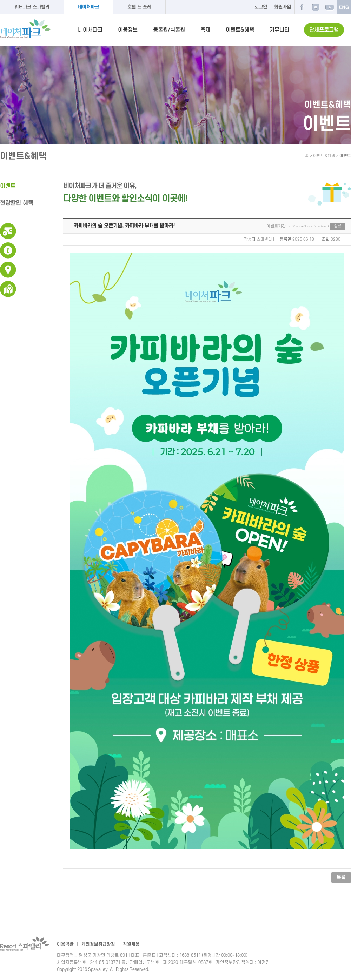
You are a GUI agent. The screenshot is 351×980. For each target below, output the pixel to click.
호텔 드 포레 (139, 7)
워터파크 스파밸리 (32, 7)
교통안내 (8, 270)
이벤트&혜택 (240, 30)
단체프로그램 (324, 30)
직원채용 (131, 944)
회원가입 (283, 7)
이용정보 (128, 30)
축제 (205, 30)
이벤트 (8, 186)
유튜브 (330, 7)
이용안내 (8, 250)
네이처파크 (88, 7)
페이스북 (302, 7)
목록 (341, 877)
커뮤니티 (279, 30)
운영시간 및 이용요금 (8, 231)
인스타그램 (316, 7)
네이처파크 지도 (8, 289)
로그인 (261, 7)
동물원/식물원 (169, 30)
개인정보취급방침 (98, 944)
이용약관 (65, 944)
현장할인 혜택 (17, 203)
